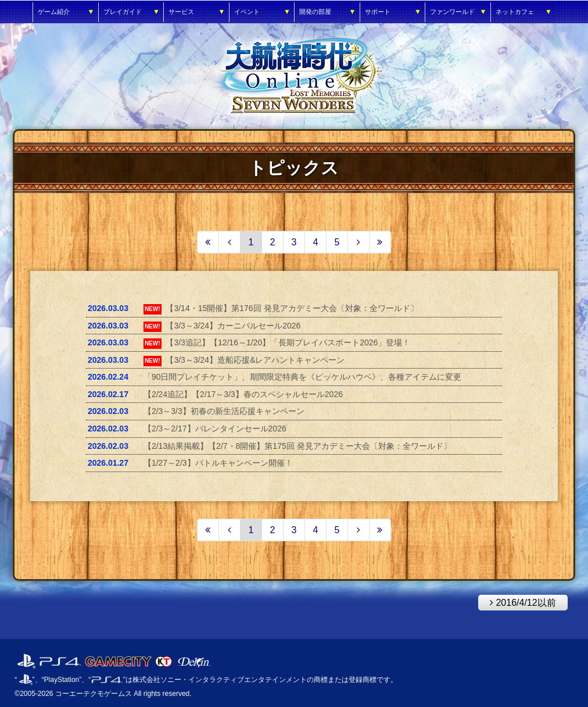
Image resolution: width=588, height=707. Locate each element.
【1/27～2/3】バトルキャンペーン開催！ (218, 463)
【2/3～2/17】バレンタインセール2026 (215, 429)
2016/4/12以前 (517, 601)
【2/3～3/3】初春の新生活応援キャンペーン (224, 411)
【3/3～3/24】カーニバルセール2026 (233, 326)
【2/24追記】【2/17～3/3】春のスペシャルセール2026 (243, 394)
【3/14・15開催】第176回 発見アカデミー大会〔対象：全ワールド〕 (292, 308)
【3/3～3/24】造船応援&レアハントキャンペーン (255, 360)
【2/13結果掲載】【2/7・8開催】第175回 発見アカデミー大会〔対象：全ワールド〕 (297, 446)
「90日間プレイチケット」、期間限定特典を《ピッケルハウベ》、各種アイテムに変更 (303, 377)
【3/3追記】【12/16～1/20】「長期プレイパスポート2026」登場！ (288, 342)
